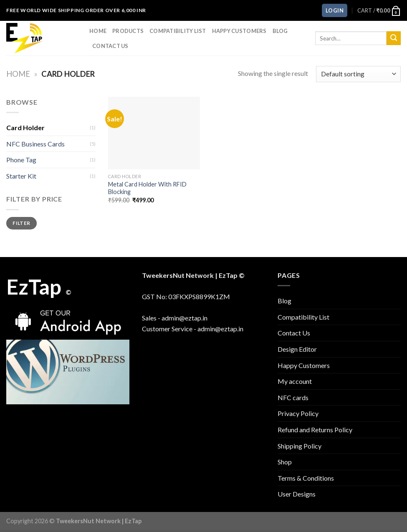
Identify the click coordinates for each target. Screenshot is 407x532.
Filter (21, 223)
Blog (280, 31)
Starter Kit (21, 176)
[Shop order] (358, 74)
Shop (285, 462)
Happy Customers (239, 31)
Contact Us (110, 46)
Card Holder (25, 127)
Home (98, 31)
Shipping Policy (300, 446)
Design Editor (297, 349)
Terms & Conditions (306, 478)
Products (128, 31)
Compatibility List (178, 31)
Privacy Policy (298, 413)
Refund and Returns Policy (315, 430)
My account (295, 381)
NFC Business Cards (35, 144)
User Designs (297, 494)
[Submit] (394, 38)
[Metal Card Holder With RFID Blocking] (154, 133)
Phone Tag (21, 160)
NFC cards (293, 397)
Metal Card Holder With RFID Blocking (147, 188)
